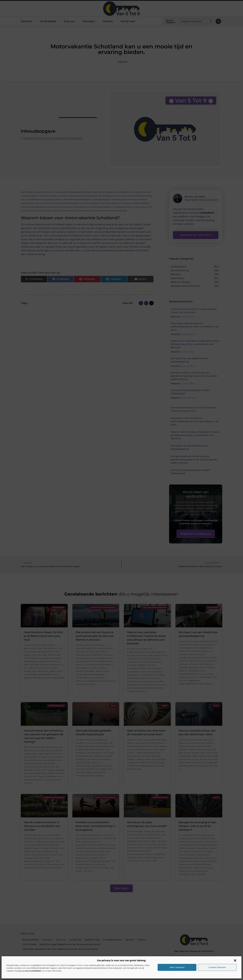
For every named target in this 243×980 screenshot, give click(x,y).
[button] (235, 960)
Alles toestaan (177, 967)
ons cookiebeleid (33, 971)
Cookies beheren (217, 967)
